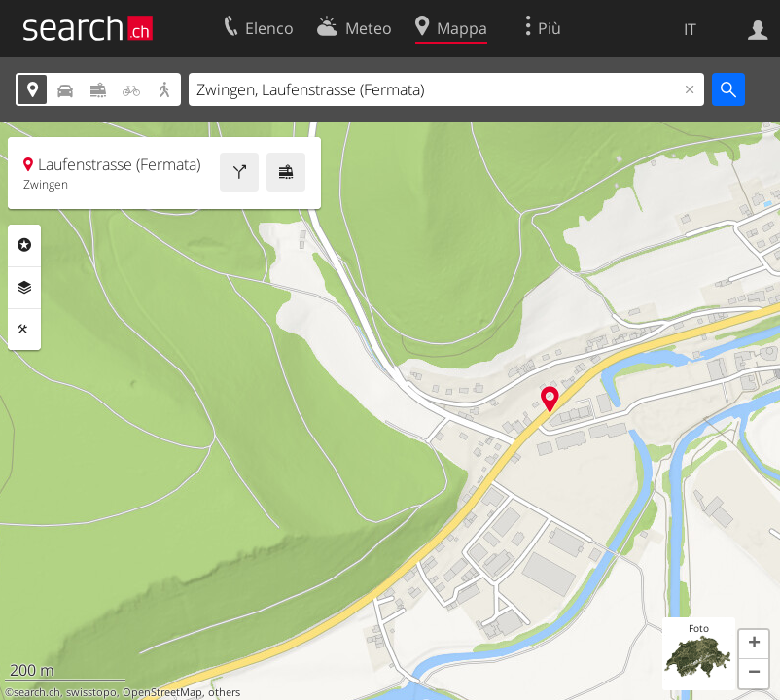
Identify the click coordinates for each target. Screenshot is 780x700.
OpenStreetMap (162, 692)
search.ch (37, 692)
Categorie (24, 245)
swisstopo (91, 692)
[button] (754, 645)
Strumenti (24, 330)
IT (690, 29)
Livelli (24, 288)
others (224, 692)
